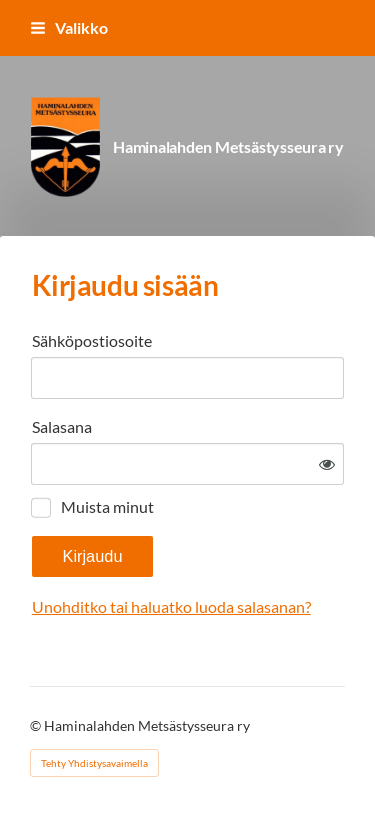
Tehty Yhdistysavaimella (94, 763)
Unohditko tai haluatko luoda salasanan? (171, 606)
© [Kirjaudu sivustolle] (37, 725)
